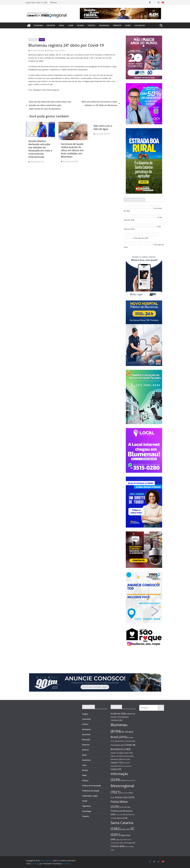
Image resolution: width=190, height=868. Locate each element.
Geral (62, 25)
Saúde (128, 25)
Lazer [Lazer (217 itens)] (132, 780)
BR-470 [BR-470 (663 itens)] (127, 732)
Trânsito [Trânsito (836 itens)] (118, 846)
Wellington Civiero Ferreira (56, 50)
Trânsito (117, 25)
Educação (86, 740)
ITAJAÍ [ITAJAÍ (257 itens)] (124, 780)
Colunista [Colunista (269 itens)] (130, 741)
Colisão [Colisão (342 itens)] (119, 741)
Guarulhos (86, 760)
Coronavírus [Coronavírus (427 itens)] (118, 745)
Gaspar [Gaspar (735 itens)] (117, 762)
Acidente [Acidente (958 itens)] (118, 713)
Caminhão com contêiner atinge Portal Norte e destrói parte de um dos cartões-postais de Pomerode (142, 236)
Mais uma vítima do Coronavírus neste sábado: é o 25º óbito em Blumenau (101, 103)
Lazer (71, 25)
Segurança (104, 25)
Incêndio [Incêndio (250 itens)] (127, 766)
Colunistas (140, 25)
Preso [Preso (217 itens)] (119, 815)
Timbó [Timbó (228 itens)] (114, 843)
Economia (38, 25)
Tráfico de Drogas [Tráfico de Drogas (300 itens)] (127, 843)
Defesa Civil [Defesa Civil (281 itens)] (117, 756)
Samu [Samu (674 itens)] (122, 818)
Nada (84, 775)
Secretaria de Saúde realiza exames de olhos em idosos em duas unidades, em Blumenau (72, 150)
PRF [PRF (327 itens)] (126, 815)
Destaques (33, 40)
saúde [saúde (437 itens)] (125, 829)
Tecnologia (87, 811)
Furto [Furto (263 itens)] (126, 759)
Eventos (85, 750)
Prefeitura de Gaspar (91, 791)
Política (91, 25)
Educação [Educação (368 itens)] (116, 759)
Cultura (85, 724)
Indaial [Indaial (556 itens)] (116, 769)
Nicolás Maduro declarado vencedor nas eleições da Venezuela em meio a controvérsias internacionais (40, 149)
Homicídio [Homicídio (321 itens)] (116, 766)
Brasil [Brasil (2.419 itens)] (119, 737)
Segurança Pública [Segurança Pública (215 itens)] (123, 840)
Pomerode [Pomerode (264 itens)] (125, 807)
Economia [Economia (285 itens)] (128, 756)
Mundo (81, 25)
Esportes (51, 25)
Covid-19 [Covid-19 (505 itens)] (117, 753)
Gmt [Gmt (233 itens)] (127, 763)
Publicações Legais (90, 796)
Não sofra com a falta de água (103, 127)
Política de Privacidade (92, 786)
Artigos (85, 714)
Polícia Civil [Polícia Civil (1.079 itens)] (125, 797)
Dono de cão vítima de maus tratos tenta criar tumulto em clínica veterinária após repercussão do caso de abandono (49, 105)
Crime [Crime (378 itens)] (128, 753)
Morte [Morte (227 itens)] (125, 793)
